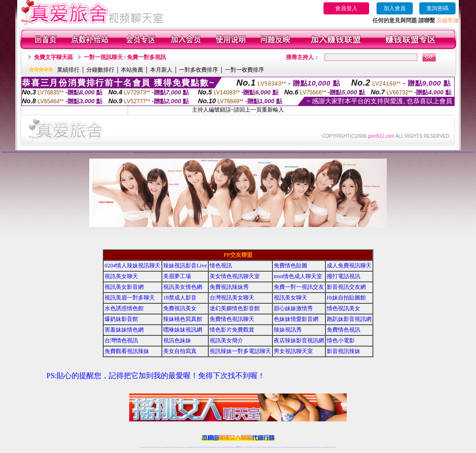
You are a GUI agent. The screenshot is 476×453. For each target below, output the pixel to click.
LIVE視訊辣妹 (148, 447)
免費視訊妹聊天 (347, 152)
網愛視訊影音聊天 (14, 152)
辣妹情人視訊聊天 (145, 153)
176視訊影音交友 (83, 152)
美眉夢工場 (177, 276)
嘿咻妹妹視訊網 (183, 330)
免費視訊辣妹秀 (175, 153)
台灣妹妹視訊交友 (87, 152)
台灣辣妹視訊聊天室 (175, 447)
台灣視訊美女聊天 (324, 153)
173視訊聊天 (194, 447)
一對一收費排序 (245, 70)
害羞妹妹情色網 (124, 330)
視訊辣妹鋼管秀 (308, 153)
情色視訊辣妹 (164, 153)
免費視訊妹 (68, 152)
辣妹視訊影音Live (185, 266)
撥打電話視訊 (344, 276)
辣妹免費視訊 (244, 153)
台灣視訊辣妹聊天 (183, 447)
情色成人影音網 (261, 153)
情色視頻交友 (287, 447)
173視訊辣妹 (400, 152)
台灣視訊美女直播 (160, 153)
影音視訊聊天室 (49, 152)
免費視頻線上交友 (447, 152)
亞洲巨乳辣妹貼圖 (415, 152)
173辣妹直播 (245, 447)
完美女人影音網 (247, 153)
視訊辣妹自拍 (281, 153)
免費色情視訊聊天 (216, 153)
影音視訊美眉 (7, 152)
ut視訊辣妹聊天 (206, 447)
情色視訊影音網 (403, 152)
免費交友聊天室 (41, 152)
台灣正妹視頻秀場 (284, 447)
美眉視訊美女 (119, 152)
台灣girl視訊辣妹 (311, 447)
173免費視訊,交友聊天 (320, 153)
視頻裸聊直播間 (455, 152)
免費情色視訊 (287, 153)
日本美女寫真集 (205, 153)
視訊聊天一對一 (471, 152)
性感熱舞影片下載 (95, 152)
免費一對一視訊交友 (299, 287)
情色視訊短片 (208, 153)
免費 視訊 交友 (424, 152)
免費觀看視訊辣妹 (127, 351)
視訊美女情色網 (183, 287)
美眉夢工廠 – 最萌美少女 (419, 152)
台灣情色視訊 (121, 340)
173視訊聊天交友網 (60, 152)
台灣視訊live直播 (151, 447)
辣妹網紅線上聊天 (252, 447)
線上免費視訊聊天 (329, 153)
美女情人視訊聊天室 (370, 152)
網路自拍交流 (354, 152)
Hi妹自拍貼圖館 (346, 298)
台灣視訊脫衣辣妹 (172, 153)
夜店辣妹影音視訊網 (299, 340)
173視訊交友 (407, 152)
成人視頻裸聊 (268, 447)
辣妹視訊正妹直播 (257, 447)
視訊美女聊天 (18, 152)
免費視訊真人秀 (265, 153)
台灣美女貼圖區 (71, 152)
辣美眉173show (123, 152)
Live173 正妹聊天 (261, 447)
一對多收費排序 (198, 70)
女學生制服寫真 (91, 152)
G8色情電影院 (10, 152)
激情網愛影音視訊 (312, 153)
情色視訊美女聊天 (439, 152)
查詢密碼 (437, 8)
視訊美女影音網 (124, 287)
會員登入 (346, 8)
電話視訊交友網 (198, 153)
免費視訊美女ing (167, 153)
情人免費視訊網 (343, 152)
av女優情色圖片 (99, 152)
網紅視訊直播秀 (231, 447)
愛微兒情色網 (436, 152)
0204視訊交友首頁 (374, 152)
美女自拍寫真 (180, 351)
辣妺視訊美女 (335, 447)
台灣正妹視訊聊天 (212, 153)
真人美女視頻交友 (279, 447)
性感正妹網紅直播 (249, 447)
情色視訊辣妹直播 (301, 447)
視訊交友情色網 (33, 152)
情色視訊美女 (316, 153)
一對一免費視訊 (241, 153)
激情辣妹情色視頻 (293, 447)
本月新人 (161, 70)
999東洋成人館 (254, 153)
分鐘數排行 (100, 70)
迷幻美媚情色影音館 (235, 308)
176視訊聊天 (225, 447)
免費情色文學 (129, 152)
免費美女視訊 (52, 152)
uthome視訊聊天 (75, 152)
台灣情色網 (126, 152)
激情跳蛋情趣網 (116, 152)
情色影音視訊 (154, 447)
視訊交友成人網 (277, 153)
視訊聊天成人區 (153, 153)
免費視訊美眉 (397, 152)
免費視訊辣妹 (164, 447)
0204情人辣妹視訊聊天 (132, 266)
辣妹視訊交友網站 (383, 152)
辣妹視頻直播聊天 (191, 447)
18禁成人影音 (20, 152)
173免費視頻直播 (459, 152)
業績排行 (68, 70)
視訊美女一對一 (366, 152)
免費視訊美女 (180, 308)
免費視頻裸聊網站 (264, 447)
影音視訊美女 (317, 447)
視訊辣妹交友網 (182, 153)
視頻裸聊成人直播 (271, 447)
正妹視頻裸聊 (290, 447)
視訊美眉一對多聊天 (130, 298)
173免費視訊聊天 (37, 152)
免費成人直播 (307, 447)
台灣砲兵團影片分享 (393, 152)
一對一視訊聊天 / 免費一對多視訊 (125, 57)
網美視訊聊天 (304, 447)
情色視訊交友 (320, 447)
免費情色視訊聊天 (232, 319)
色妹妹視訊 (250, 153)
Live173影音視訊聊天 (201, 447)
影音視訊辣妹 (344, 351)
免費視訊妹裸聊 (195, 153)
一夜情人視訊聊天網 (191, 153)
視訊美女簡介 (226, 340)
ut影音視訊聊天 (327, 447)
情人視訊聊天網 (297, 153)
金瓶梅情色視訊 (167, 447)
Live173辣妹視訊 (341, 153)
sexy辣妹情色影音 (56, 152)
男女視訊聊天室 (293, 351)
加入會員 (395, 8)
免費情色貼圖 (291, 266)
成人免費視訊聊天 (349, 266)
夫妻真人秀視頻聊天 (275, 447)
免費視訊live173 (230, 153)
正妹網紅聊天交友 (242, 447)
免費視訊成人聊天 (45, 152)
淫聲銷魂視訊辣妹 (350, 152)
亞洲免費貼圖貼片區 (112, 152)
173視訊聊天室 (218, 447)
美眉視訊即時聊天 (451, 152)
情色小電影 (341, 340)
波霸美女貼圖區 (149, 153)
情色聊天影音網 (237, 153)
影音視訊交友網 (301, 153)
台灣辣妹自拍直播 (187, 447)
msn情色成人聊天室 (298, 276)
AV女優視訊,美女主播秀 (25, 152)
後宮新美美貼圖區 (258, 153)
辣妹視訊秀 (288, 330)
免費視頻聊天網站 (65, 152)
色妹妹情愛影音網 (296, 319)
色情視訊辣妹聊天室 (428, 152)
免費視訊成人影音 (358, 152)
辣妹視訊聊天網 (467, 152)
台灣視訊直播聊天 (324, 447)
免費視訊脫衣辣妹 (269, 153)
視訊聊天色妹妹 (197, 447)
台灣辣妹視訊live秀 (273, 153)
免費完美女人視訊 (410, 152)
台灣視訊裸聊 (290, 153)
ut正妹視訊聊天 (215, 447)
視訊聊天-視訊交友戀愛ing (388, 152)
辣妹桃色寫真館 (183, 319)
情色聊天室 (202, 153)
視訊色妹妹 (177, 340)
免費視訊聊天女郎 (443, 152)
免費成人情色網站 (337, 153)
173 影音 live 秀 (378, 152)
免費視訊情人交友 (332, 153)
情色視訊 (221, 266)
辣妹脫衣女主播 (432, 152)
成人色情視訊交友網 (463, 152)
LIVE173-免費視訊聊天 (225, 153)
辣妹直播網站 (157, 153)
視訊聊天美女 (161, 447)
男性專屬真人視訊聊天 (103, 152)
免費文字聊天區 (53, 57)
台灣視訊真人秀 (79, 152)
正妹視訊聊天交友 (179, 447)
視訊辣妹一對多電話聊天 (240, 351)
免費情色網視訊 (138, 153)
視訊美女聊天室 (314, 447)
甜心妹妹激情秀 (293, 308)
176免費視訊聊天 (186, 153)
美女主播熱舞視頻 (220, 153)
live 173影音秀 (158, 447)
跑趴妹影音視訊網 (349, 319)
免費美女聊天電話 (141, 153)
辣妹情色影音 (233, 153)
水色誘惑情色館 (124, 308)
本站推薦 (132, 70)
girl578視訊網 (3, 152)
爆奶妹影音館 (121, 319)
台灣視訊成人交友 (304, 153)
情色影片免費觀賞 (232, 330)
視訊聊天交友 (284, 153)
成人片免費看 (293, 153)
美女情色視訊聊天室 (235, 276)
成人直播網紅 (234, 447)
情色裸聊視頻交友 (297, 447)
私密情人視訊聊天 (107, 152)
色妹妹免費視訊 (222, 447)
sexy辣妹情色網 (362, 152)
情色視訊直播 (144, 447)
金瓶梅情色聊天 (30, 152)
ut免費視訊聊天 (179, 153)
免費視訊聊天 (212, 447)
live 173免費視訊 (331, 447)
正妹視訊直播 (228, 447)
